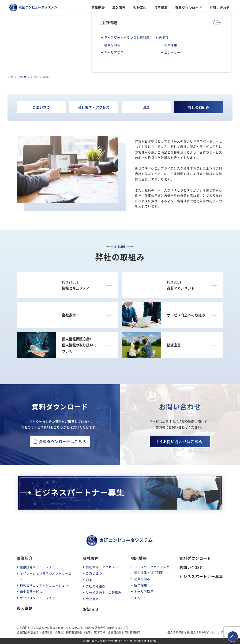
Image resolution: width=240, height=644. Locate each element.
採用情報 (161, 7)
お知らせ (91, 609)
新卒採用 (141, 585)
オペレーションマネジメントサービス (46, 576)
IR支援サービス (31, 591)
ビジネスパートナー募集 (201, 576)
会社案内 (140, 7)
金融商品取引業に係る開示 (124, 632)
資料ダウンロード (189, 7)
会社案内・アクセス (94, 107)
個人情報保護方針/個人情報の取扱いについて (195, 632)
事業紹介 (98, 7)
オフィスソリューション (38, 598)
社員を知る (142, 579)
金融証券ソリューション (38, 567)
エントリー (142, 598)
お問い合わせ (220, 7)
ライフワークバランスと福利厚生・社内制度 (152, 570)
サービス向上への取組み (103, 592)
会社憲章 (92, 599)
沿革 (146, 107)
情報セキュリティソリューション (44, 585)
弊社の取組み (199, 107)
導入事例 (119, 7)
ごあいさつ (41, 107)
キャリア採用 (144, 591)
